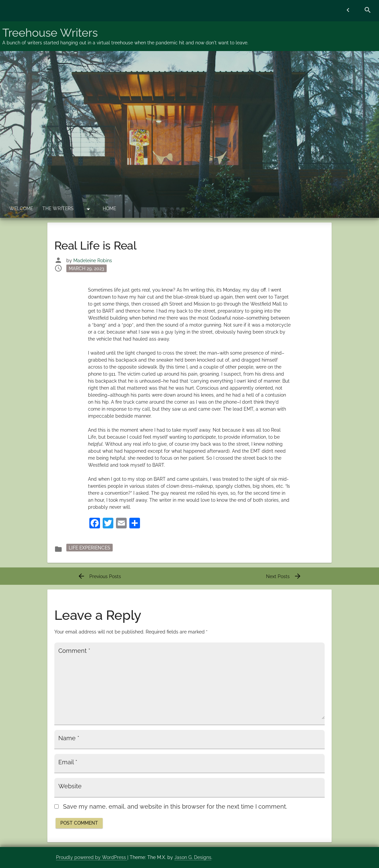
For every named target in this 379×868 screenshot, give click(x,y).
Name (69, 738)
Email (68, 762)
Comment (74, 651)
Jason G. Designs (193, 857)
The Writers (58, 208)
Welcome (21, 208)
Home (109, 208)
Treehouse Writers (50, 33)
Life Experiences (89, 548)
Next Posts (284, 576)
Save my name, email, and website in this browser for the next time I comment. (175, 807)
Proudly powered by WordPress (92, 857)
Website (70, 786)
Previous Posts (99, 576)
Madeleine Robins (93, 261)
